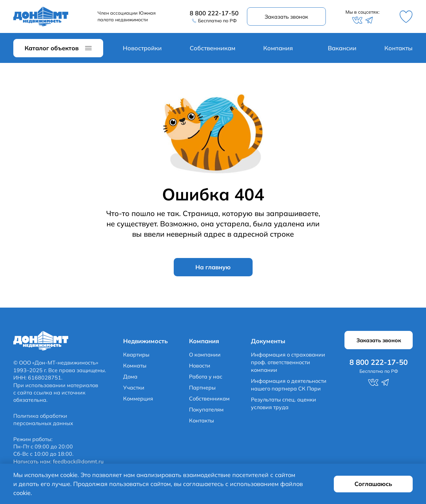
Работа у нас (206, 377)
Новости (200, 366)
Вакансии (342, 48)
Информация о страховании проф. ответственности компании (288, 362)
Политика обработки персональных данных (43, 419)
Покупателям (206, 409)
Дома (130, 377)
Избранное (406, 17)
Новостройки (142, 48)
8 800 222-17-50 (214, 13)
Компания (278, 48)
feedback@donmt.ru (78, 461)
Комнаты (135, 366)
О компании (205, 355)
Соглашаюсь (373, 484)
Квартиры (136, 355)
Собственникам (213, 48)
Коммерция (138, 398)
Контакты (399, 48)
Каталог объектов (52, 48)
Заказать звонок (286, 17)
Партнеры (202, 387)
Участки (134, 387)
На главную (213, 267)
